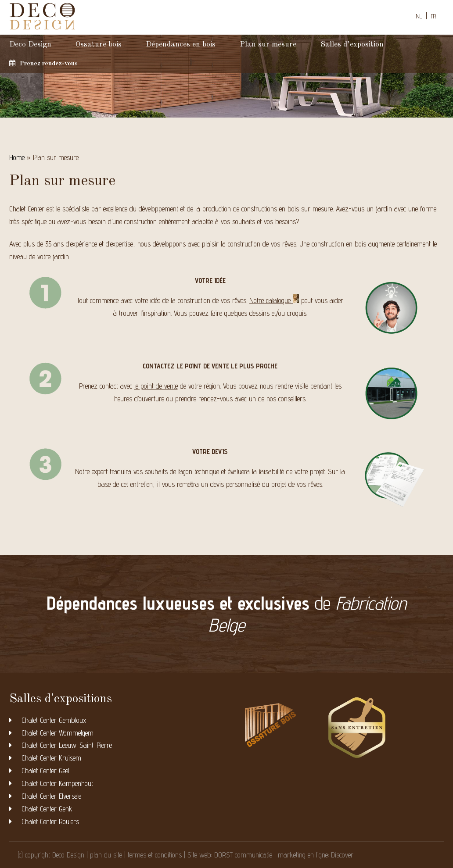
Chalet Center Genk (47, 809)
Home (17, 157)
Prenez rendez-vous (43, 63)
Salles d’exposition (352, 45)
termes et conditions (155, 855)
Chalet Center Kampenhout (57, 783)
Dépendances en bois (181, 45)
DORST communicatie (243, 855)
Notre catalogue (274, 300)
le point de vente (156, 386)
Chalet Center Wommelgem (58, 733)
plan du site (106, 855)
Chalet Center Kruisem (51, 758)
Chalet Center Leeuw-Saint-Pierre (67, 745)
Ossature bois (99, 45)
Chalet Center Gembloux (54, 720)
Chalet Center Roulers (50, 822)
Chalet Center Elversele (51, 796)
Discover (342, 855)
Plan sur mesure (268, 45)
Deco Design (30, 45)
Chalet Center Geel (45, 771)
